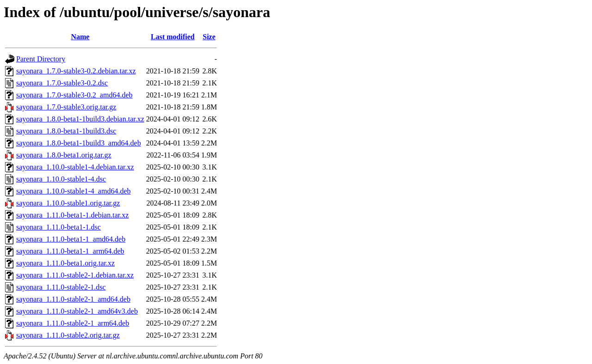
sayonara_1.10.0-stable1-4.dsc (61, 179)
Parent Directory (41, 59)
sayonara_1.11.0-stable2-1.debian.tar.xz (75, 275)
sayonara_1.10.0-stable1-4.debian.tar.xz (75, 167)
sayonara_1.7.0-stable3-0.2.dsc (62, 83)
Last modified (173, 37)
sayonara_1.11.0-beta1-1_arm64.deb (70, 251)
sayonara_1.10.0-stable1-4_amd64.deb (73, 191)
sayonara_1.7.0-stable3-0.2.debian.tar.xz (76, 71)
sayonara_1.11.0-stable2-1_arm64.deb (73, 323)
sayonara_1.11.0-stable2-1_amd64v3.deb (77, 311)
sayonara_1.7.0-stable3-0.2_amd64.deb (74, 95)
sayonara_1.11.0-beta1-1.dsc (59, 227)
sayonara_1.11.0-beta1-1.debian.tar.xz (72, 215)
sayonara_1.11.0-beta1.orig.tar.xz (65, 263)
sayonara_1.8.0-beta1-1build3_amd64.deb (79, 143)
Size (209, 37)
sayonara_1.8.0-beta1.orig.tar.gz (64, 155)
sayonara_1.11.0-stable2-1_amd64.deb (73, 299)
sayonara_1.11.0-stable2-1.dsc (61, 287)
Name (80, 37)
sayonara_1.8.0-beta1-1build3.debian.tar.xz (80, 119)
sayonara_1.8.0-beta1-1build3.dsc (66, 131)
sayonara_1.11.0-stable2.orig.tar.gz (68, 335)
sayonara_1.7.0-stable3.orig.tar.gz (66, 107)
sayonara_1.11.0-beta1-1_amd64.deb (71, 239)
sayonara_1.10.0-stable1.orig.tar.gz (68, 203)
